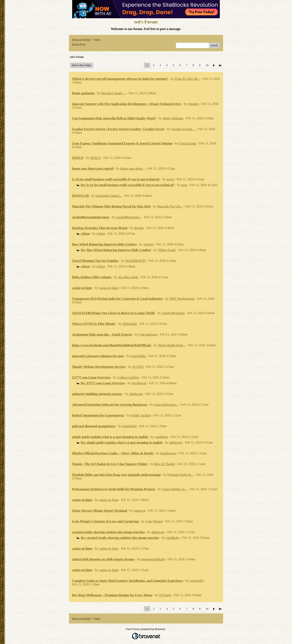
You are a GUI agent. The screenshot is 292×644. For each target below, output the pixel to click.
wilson (101, 234)
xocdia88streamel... (129, 217)
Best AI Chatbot (165, 464)
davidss (139, 228)
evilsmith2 (197, 581)
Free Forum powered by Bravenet (146, 629)
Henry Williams (173, 118)
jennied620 (129, 426)
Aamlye (148, 244)
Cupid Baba (138, 356)
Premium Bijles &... (180, 475)
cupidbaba (161, 437)
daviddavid (139, 383)
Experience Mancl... (109, 196)
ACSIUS (138, 367)
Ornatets (193, 104)
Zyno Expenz (188, 143)
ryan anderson (148, 334)
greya (170, 179)
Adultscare (136, 394)
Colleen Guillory (128, 377)
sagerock (140, 511)
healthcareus (168, 453)
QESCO (95, 158)
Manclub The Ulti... (170, 206)
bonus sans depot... (133, 168)
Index (97, 39)
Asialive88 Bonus (173, 313)
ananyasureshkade (153, 559)
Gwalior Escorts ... (183, 129)
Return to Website (81, 39)
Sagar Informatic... (166, 405)
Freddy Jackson (141, 415)
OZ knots (165, 595)
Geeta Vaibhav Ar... (174, 489)
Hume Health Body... (172, 345)
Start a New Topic (82, 65)
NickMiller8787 (136, 261)
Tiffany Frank (167, 250)
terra (184, 185)
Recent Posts (79, 44)
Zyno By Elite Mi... (187, 79)
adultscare (176, 442)
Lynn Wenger (154, 521)
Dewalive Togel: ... (114, 93)
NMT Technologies (182, 299)
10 (207, 65)
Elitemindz (130, 324)
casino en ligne (109, 288)
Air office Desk (128, 277)
